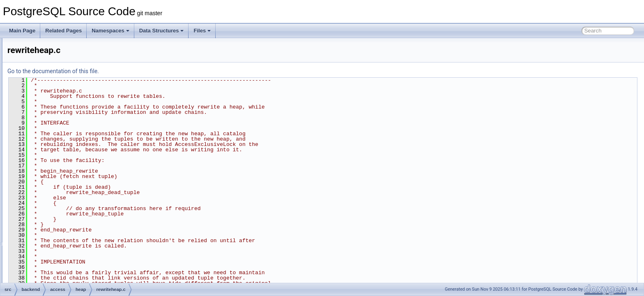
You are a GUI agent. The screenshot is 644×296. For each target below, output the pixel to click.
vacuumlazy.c (68, 173)
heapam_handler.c (74, 110)
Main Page (22, 31)
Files (202, 31)
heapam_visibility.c (74, 119)
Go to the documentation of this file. (156, 71)
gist (51, 74)
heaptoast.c (66, 137)
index (53, 192)
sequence (57, 219)
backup (48, 273)
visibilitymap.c (69, 183)
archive (48, 264)
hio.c (59, 146)
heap (52, 92)
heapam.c (64, 101)
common (56, 56)
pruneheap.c (67, 155)
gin (50, 65)
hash (52, 83)
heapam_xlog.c (70, 128)
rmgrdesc (57, 210)
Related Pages (63, 31)
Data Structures (162, 31)
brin (51, 47)
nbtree (54, 201)
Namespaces (110, 31)
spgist (53, 228)
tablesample (60, 246)
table (52, 237)
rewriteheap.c (68, 164)
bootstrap (51, 282)
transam (56, 255)
